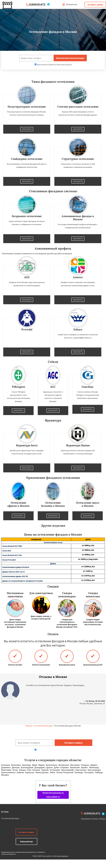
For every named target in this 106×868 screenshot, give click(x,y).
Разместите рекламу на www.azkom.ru (53, 795)
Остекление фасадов (43, 726)
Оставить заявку (95, 5)
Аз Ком (5, 812)
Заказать (27, 129)
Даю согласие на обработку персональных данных (53, 65)
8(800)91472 (37, 4)
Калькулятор (70, 4)
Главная (29, 726)
